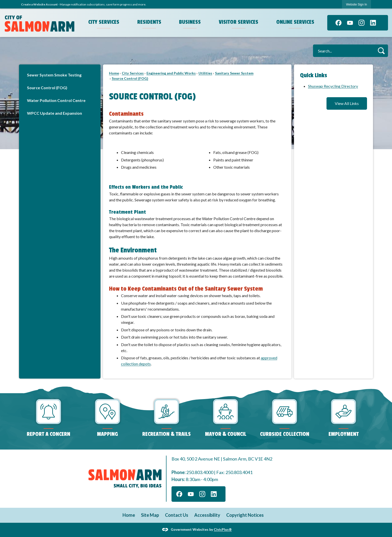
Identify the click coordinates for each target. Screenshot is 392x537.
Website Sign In (356, 4)
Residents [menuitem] (149, 22)
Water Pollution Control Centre (56, 100)
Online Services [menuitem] (295, 22)
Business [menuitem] (190, 22)
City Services (133, 73)
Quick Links (313, 75)
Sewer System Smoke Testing (54, 75)
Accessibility (207, 515)
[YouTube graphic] (350, 23)
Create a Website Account (39, 4)
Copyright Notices (245, 515)
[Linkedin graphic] (373, 23)
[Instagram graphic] (361, 23)
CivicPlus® (223, 529)
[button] (381, 51)
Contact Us (177, 515)
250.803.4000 (200, 472)
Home (114, 73)
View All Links (347, 103)
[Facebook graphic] (338, 23)
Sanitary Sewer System (234, 73)
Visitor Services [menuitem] (238, 22)
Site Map (150, 515)
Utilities (205, 73)
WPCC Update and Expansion (54, 113)
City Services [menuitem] (104, 22)
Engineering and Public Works (171, 73)
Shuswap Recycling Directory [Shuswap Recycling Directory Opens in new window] (333, 86)
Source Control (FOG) (47, 88)
